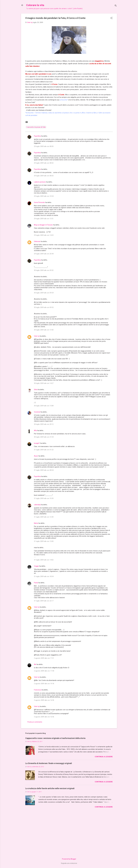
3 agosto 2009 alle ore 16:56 (44, 717)
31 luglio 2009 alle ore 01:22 (44, 450)
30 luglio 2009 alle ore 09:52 (44, 270)
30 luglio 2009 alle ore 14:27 (44, 383)
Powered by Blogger (69, 859)
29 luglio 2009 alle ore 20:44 (44, 254)
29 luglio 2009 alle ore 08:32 (44, 163)
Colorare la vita (35, 5)
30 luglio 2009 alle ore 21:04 (44, 437)
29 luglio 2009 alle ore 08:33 (44, 176)
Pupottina (37, 136)
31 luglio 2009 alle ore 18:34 (44, 576)
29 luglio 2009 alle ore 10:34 (44, 196)
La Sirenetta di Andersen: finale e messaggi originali (49, 763)
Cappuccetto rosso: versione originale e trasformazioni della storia (55, 738)
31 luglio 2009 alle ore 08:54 (44, 470)
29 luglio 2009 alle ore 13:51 (44, 219)
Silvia (36, 390)
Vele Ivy (37, 336)
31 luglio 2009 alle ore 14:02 (44, 560)
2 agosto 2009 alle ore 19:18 (44, 684)
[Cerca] (116, 6)
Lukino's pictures (40, 182)
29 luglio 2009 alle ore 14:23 (44, 235)
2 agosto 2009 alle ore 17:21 (44, 658)
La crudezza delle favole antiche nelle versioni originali (50, 788)
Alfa (35, 430)
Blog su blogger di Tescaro (43, 225)
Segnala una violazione (69, 863)
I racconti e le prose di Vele (36, 127)
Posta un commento (35, 722)
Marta (36, 523)
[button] (111, 18)
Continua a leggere (104, 757)
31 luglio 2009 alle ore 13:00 (44, 541)
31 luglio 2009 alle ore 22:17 (44, 601)
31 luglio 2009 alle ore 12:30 (44, 517)
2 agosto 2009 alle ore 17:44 (44, 671)
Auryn (36, 456)
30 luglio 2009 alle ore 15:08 (44, 406)
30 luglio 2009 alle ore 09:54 (44, 293)
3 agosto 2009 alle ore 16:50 (44, 700)
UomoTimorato (39, 202)
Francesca (38, 690)
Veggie (36, 566)
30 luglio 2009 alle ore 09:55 (44, 307)
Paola (36, 583)
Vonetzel (37, 412)
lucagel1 (37, 443)
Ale (35, 664)
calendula (37, 505)
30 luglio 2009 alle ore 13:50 (44, 330)
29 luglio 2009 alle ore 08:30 (44, 146)
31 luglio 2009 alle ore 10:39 (44, 498)
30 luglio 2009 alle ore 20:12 (44, 424)
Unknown (37, 241)
